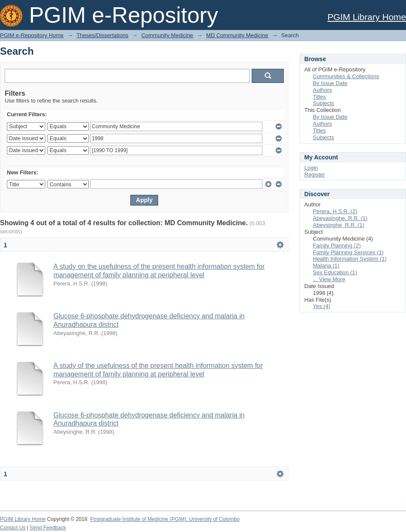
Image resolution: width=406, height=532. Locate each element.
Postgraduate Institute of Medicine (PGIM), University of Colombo (165, 519)
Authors (322, 90)
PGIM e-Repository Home (32, 35)
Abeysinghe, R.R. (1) (339, 225)
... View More (329, 279)
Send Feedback (48, 528)
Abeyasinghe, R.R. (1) (340, 218)
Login (311, 168)
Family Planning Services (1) (348, 252)
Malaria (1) (326, 266)
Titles (319, 97)
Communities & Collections (346, 76)
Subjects (324, 103)
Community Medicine (167, 35)
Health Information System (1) (350, 259)
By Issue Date (330, 83)
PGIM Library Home (367, 17)
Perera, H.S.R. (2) (335, 211)
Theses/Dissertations (102, 35)
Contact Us (13, 528)
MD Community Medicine (237, 35)
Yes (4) (322, 306)
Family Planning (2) (337, 245)
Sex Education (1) (335, 272)
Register (315, 175)
